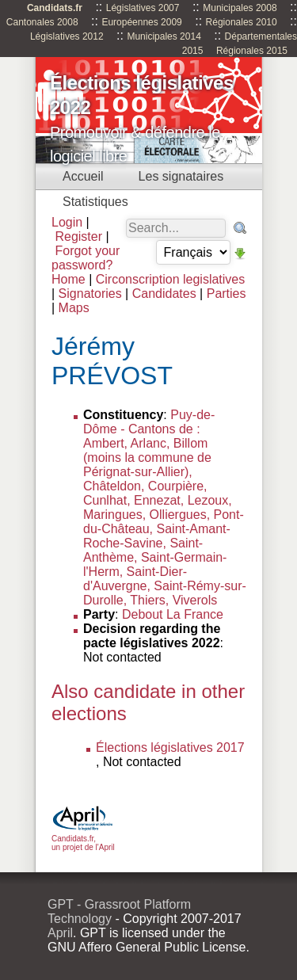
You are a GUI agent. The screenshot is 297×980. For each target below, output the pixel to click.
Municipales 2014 (164, 36)
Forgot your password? (86, 258)
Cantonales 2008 (42, 22)
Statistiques (95, 202)
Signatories (90, 294)
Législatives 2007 (143, 8)
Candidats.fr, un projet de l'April (83, 839)
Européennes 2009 (141, 22)
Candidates (164, 294)
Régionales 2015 (252, 51)
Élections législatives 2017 (170, 747)
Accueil (83, 176)
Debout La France (173, 614)
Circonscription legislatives (171, 279)
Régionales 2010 (242, 22)
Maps (74, 308)
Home (69, 279)
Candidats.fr (55, 8)
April (60, 933)
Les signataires (181, 176)
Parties (227, 294)
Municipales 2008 (240, 8)
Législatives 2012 (67, 36)
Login (67, 222)
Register (78, 236)
